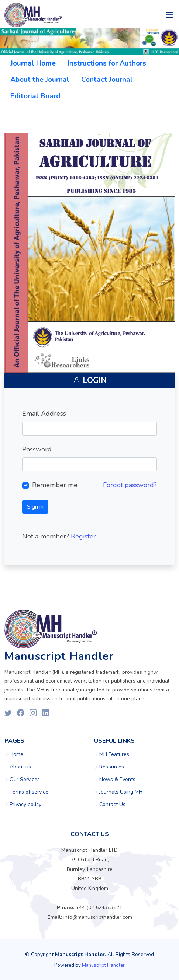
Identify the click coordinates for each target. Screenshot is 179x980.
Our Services (25, 780)
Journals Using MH (121, 792)
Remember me (55, 485)
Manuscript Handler (103, 965)
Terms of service (29, 792)
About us (20, 767)
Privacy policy (25, 805)
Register (83, 536)
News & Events (117, 780)
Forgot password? (130, 485)
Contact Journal (107, 80)
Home (16, 754)
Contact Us (112, 805)
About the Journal (40, 80)
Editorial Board (35, 96)
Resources (112, 767)
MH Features (114, 754)
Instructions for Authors (107, 63)
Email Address (44, 414)
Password (37, 449)
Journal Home (33, 63)
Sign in (35, 507)
